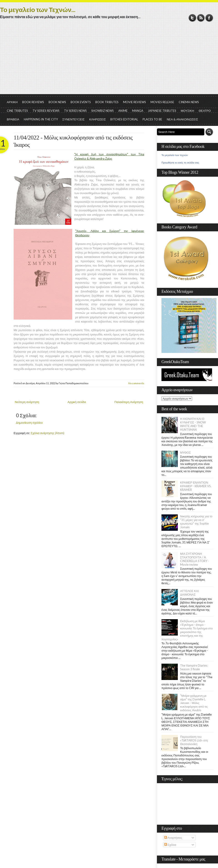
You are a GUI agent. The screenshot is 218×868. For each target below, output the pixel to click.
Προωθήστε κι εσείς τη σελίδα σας (180, 163)
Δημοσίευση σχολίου (29, 423)
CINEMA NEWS (189, 102)
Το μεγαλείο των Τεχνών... (38, 10)
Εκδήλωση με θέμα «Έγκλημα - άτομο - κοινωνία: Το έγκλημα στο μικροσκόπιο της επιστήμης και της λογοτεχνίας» (187, 630)
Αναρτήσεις (173, 838)
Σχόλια (170, 845)
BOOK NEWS (57, 102)
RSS (201, 18)
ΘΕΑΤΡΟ (205, 111)
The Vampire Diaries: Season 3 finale (194, 667)
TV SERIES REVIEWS (46, 111)
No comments (136, 383)
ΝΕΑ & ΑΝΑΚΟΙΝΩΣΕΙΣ (182, 119)
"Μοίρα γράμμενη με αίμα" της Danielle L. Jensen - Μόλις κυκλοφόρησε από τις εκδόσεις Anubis (194, 703)
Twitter (192, 18)
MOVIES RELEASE (162, 102)
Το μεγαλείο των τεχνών (175, 155)
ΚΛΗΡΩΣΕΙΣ (98, 119)
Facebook (209, 18)
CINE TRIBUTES (17, 111)
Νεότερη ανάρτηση (27, 402)
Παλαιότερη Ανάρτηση (129, 402)
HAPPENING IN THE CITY (41, 119)
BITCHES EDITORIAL (124, 119)
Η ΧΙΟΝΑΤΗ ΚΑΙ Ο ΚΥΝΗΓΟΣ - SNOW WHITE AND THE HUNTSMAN (193, 424)
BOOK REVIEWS (33, 102)
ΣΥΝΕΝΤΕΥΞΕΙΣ (74, 119)
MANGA (138, 111)
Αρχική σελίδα (77, 402)
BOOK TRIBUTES (107, 102)
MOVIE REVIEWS (135, 102)
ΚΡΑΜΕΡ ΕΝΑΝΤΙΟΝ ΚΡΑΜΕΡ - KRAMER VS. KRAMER (196, 486)
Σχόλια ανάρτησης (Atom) (47, 433)
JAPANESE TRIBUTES (162, 111)
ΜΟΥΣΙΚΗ (187, 111)
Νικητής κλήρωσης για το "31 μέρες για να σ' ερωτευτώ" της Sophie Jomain (196, 522)
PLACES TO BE (152, 119)
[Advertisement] (109, 60)
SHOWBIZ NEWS (103, 111)
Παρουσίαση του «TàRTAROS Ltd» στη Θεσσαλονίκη (194, 740)
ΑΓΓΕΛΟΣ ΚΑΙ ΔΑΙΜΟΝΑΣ (189, 593)
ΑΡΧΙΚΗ (12, 102)
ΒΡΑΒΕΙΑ (13, 119)
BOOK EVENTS (81, 102)
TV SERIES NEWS (75, 111)
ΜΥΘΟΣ (185, 452)
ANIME (123, 111)
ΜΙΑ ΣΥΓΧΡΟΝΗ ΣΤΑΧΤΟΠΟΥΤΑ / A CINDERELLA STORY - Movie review (195, 559)
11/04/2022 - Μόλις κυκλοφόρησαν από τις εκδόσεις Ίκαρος (73, 141)
